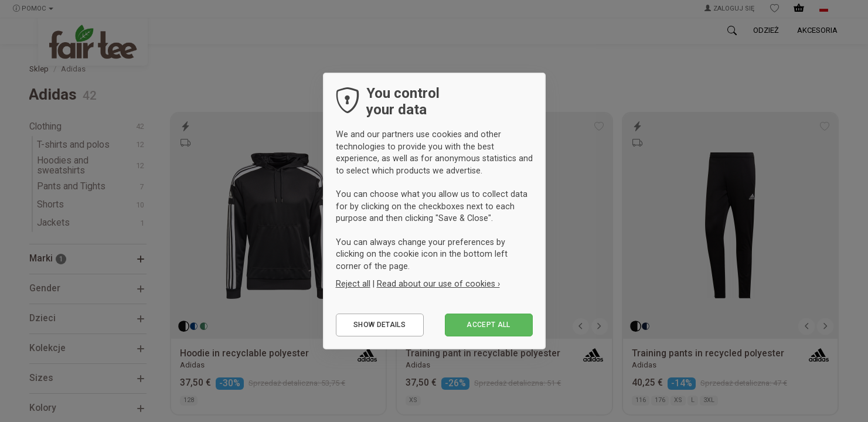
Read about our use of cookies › (438, 284)
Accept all (489, 325)
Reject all (353, 284)
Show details (379, 325)
